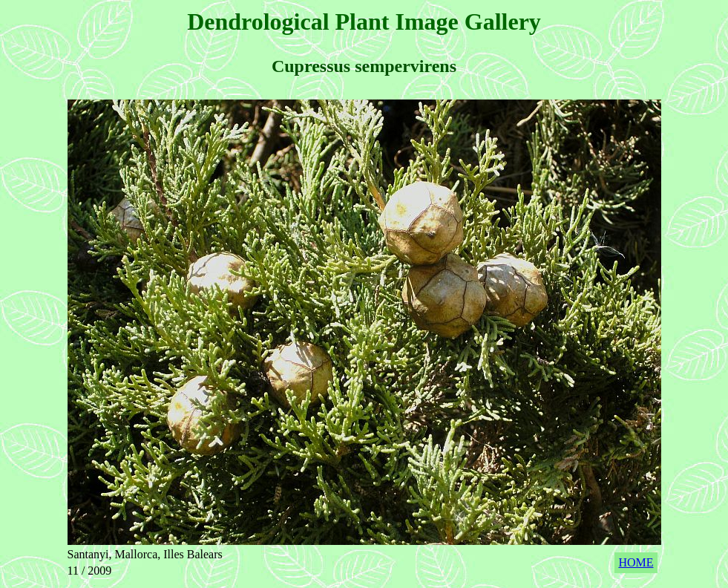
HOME (636, 562)
